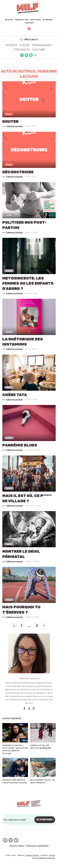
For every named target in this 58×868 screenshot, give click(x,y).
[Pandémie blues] (29, 423)
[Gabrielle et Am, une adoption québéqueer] (43, 733)
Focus (9, 114)
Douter (10, 121)
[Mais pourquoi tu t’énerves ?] (29, 585)
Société (9, 215)
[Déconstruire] (29, 150)
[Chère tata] (29, 373)
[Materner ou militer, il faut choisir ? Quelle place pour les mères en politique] (15, 733)
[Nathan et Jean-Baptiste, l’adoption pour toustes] (15, 767)
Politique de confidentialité (37, 846)
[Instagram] (34, 709)
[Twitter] (29, 709)
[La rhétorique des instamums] (29, 317)
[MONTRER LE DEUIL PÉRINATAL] (29, 529)
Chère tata (15, 395)
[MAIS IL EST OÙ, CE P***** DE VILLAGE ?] (29, 474)
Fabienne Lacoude (14, 126)
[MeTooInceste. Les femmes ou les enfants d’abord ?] (29, 256)
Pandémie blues (20, 445)
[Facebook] (24, 709)
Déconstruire (18, 172)
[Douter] (29, 99)
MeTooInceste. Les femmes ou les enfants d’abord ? (28, 283)
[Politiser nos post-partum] (29, 200)
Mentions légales (17, 846)
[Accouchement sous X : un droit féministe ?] (43, 767)
